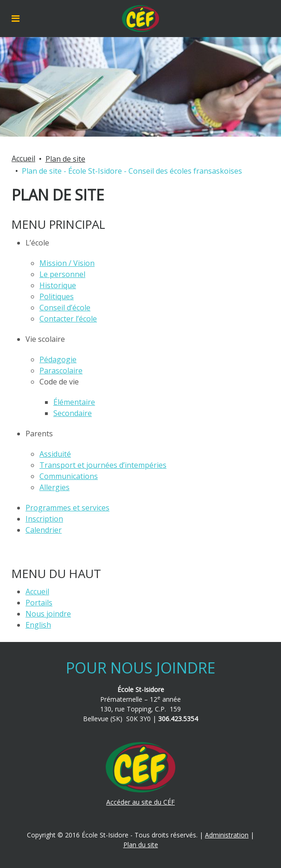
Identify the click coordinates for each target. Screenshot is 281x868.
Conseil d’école (65, 308)
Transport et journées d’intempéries (103, 465)
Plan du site (141, 845)
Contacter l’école (68, 319)
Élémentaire (74, 402)
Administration (227, 835)
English (38, 625)
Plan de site (65, 159)
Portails (39, 603)
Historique (58, 285)
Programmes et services (67, 508)
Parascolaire (61, 371)
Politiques (57, 296)
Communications (69, 476)
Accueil (23, 158)
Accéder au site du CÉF (140, 802)
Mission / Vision (67, 263)
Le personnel (62, 274)
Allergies (54, 487)
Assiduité (55, 454)
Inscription (44, 519)
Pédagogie (58, 359)
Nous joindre (48, 614)
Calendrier (44, 530)
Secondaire (73, 413)
